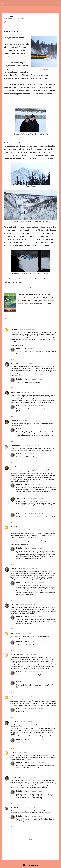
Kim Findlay (15, 329)
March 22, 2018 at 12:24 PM (26, 752)
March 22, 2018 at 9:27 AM (36, 429)
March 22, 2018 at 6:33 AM (27, 363)
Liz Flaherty (15, 808)
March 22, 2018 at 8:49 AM (25, 527)
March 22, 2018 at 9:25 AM (36, 406)
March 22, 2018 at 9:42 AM (36, 616)
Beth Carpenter (22, 348)
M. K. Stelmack (16, 777)
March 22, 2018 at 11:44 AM (31, 697)
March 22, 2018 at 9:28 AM (36, 454)
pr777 (13, 633)
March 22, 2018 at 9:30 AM (36, 484)
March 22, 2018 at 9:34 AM (36, 548)
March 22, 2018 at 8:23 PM (36, 739)
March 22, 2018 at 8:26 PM (36, 791)
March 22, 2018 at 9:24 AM (36, 379)
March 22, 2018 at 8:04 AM (31, 446)
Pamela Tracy (15, 568)
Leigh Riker (14, 363)
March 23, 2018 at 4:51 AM (27, 808)
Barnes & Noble (24, 304)
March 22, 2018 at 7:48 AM (30, 421)
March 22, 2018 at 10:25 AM (24, 633)
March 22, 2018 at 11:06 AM (36, 641)
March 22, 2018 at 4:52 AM (27, 329)
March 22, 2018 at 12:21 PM (25, 722)
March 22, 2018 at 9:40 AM (36, 582)
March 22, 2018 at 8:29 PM (36, 682)
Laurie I (13, 722)
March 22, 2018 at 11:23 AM (28, 654)
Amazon (51, 301)
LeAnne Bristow (16, 697)
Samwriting (15, 654)
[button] (5, 22)
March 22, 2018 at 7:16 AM (28, 392)
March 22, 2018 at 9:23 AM (36, 349)
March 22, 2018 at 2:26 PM (29, 777)
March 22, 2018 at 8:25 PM (36, 762)
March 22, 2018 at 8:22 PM (36, 672)
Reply (12, 359)
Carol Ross (14, 604)
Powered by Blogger (31, 865)
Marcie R (14, 527)
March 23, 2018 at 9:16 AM (36, 514)
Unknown (14, 752)
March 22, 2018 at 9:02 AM (29, 568)
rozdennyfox (15, 392)
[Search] (58, 3)
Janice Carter (15, 467)
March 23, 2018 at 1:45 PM (36, 816)
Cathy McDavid (16, 421)
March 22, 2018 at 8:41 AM (29, 467)
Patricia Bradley (16, 446)
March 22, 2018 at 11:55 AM (35, 498)
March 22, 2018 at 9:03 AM (27, 605)
